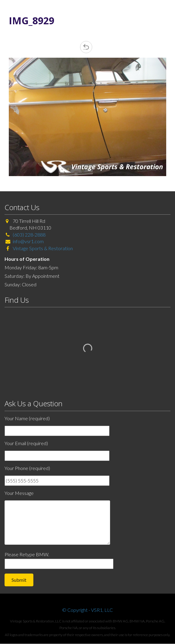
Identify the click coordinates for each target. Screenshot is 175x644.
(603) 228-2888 (29, 235)
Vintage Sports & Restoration (42, 248)
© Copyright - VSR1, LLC (87, 610)
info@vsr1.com (28, 241)
